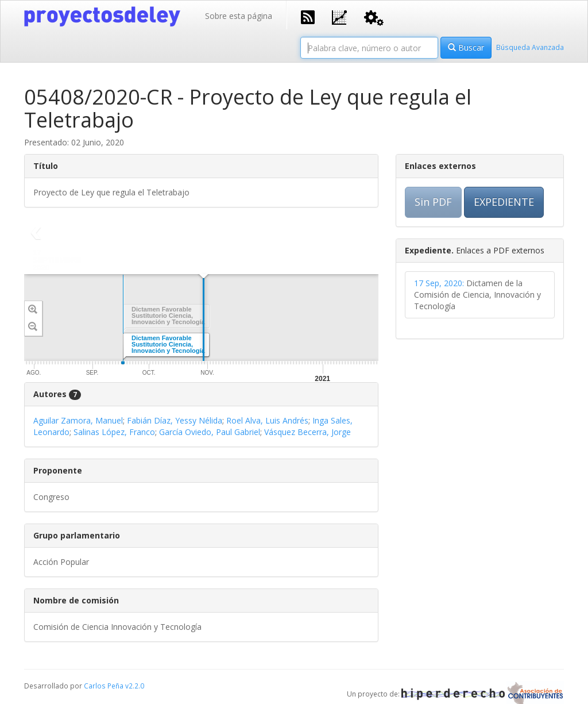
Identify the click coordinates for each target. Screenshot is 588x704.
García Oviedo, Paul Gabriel (210, 432)
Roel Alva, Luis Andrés (267, 420)
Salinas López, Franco (114, 432)
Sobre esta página (239, 16)
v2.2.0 (135, 686)
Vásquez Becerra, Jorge (307, 432)
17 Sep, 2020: (439, 283)
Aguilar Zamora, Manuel (78, 420)
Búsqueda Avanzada (530, 47)
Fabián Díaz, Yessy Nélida (175, 420)
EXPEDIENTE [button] (504, 202)
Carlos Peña (104, 686)
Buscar (466, 47)
